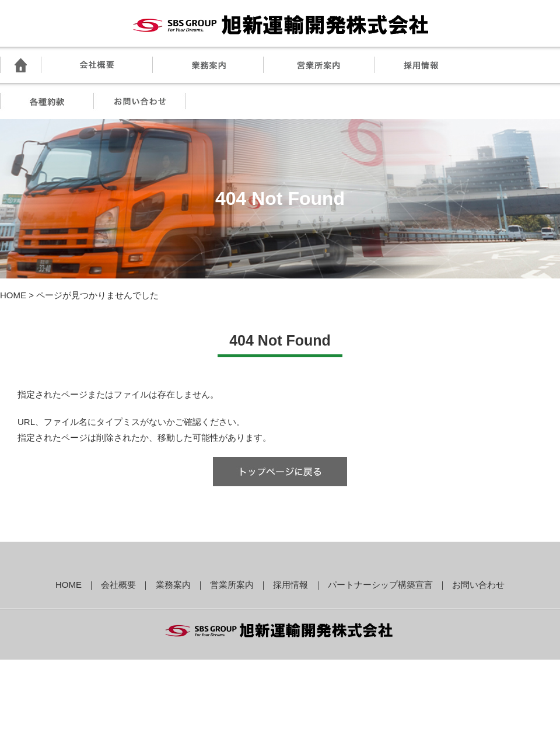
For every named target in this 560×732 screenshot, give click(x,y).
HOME (13, 295)
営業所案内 (232, 585)
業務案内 (173, 585)
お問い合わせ (478, 585)
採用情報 (290, 585)
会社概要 (118, 585)
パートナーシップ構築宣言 (380, 585)
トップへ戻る (280, 472)
